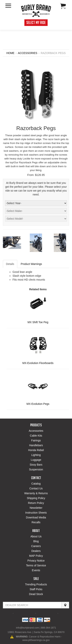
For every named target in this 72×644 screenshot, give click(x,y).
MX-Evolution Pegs (38, 404)
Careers (36, 546)
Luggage (36, 460)
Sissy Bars (36, 465)
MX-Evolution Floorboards (38, 363)
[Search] (65, 605)
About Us (36, 536)
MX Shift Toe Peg (38, 322)
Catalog (36, 484)
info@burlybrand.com (27, 628)
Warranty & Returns (36, 493)
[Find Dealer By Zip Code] (32, 605)
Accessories (36, 431)
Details (10, 264)
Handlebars (36, 445)
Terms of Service (36, 565)
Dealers (36, 551)
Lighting (36, 455)
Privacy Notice (36, 561)
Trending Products (36, 584)
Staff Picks (36, 589)
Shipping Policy (36, 498)
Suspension (36, 469)
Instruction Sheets (36, 513)
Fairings (36, 440)
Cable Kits (36, 436)
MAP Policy (36, 556)
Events (36, 570)
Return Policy (36, 503)
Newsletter (36, 508)
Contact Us (36, 488)
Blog (36, 541)
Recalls (36, 522)
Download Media (36, 517)
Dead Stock (36, 594)
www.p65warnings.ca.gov (36, 640)
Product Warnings (31, 264)
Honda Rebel (36, 450)
